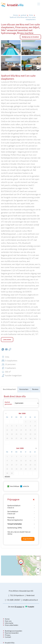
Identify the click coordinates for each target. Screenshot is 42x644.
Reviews (35, 389)
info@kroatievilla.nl (30, 600)
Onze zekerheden (11, 625)
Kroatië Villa (10, 643)
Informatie (9, 623)
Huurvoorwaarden (12, 633)
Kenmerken (24, 389)
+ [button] (38, 569)
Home (7, 619)
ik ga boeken (28, 539)
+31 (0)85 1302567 (13, 600)
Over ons (8, 621)
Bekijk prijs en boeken (30, 37)
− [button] (38, 572)
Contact (8, 637)
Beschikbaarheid (9, 389)
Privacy (8, 635)
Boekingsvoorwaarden (13, 631)
